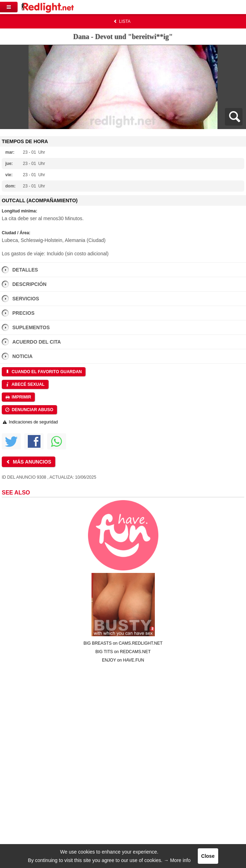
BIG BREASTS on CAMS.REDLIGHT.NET (123, 643)
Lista (121, 21)
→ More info (177, 860)
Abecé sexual (25, 384)
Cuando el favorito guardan (43, 372)
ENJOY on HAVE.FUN (123, 660)
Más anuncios (28, 462)
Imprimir (18, 397)
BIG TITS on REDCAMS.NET (123, 652)
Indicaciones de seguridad (30, 422)
